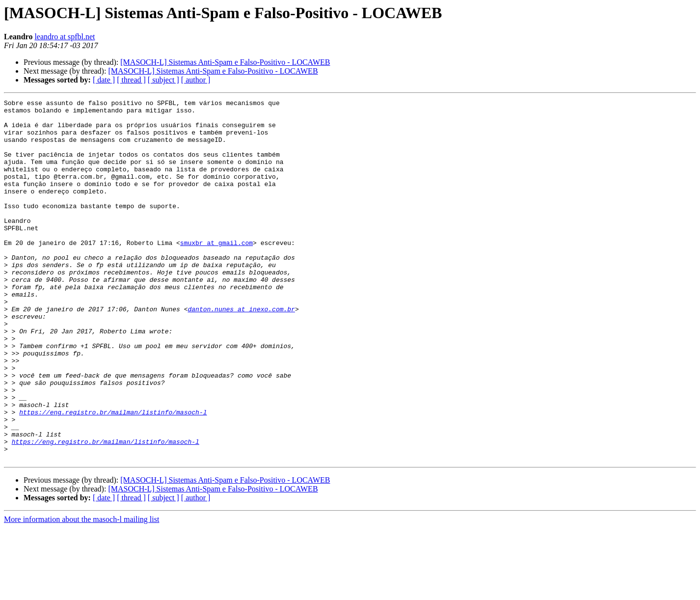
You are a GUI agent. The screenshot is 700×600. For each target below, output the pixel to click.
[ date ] (104, 80)
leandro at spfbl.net (65, 37)
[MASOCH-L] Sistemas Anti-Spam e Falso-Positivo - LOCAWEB (225, 62)
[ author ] (196, 80)
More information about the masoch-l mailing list (81, 591)
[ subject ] (163, 80)
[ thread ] (131, 80)
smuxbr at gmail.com (216, 272)
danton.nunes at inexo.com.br (241, 352)
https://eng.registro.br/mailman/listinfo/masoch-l (113, 475)
